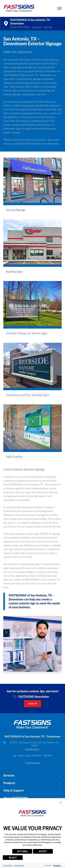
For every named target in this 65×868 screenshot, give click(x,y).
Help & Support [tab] (32, 791)
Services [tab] (32, 776)
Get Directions (32, 749)
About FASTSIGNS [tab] (32, 798)
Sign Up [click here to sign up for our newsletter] (33, 704)
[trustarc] (57, 865)
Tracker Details (19, 865)
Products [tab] (32, 783)
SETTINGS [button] (22, 851)
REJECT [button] (13, 858)
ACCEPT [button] (43, 851)
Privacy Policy (8, 865)
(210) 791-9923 (20, 27)
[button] (59, 8)
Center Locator (32, 763)
